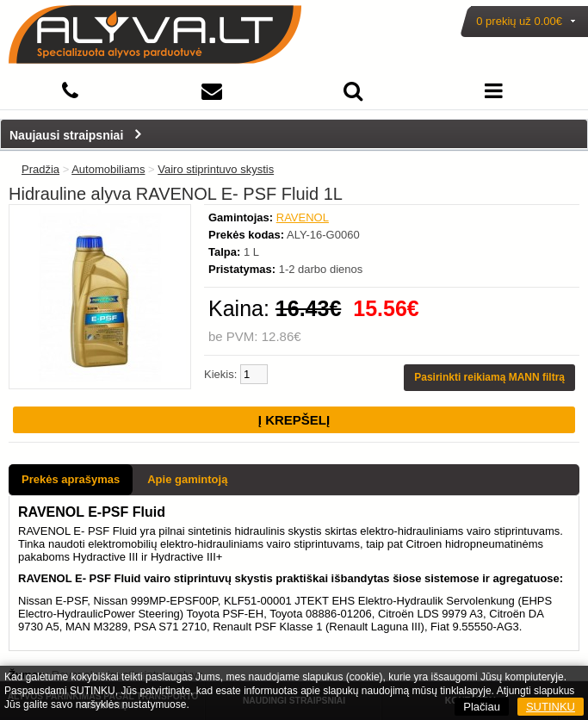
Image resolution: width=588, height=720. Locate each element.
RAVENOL (303, 217)
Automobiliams (108, 169)
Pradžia (40, 169)
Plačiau (482, 707)
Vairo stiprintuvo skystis (216, 169)
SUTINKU (551, 707)
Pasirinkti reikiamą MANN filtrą (489, 377)
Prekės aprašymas (71, 479)
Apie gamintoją (187, 479)
